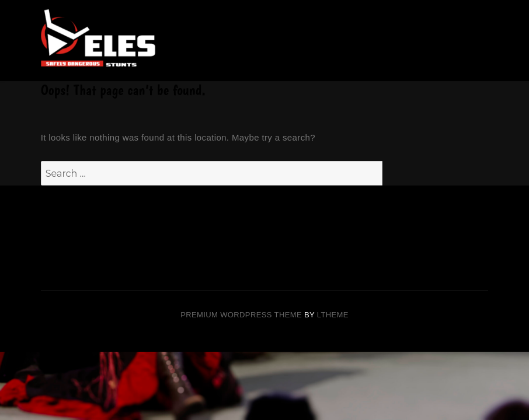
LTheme (333, 315)
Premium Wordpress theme (241, 315)
